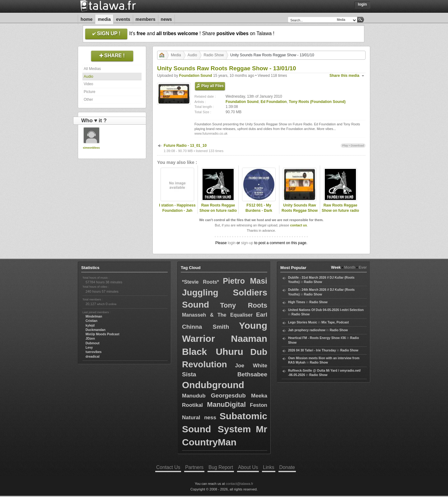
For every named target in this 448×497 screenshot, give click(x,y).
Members (146, 19)
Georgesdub (228, 395)
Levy (89, 348)
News (166, 19)
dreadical (93, 357)
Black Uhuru (213, 352)
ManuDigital (226, 404)
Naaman (249, 339)
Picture (89, 92)
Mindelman (94, 316)
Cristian (91, 321)
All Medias (92, 69)
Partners (194, 467)
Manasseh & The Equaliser (217, 315)
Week (336, 267)
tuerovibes (94, 352)
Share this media (344, 76)
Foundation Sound (196, 76)
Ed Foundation (274, 102)
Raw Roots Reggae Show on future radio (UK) (218, 211)
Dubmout (93, 343)
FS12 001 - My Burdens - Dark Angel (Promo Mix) (259, 211)
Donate (287, 467)
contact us (298, 225)
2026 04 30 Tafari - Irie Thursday (312, 350)
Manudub (194, 396)
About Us (248, 467)
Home (86, 19)
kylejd (90, 325)
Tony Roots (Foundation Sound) (317, 102)
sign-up (247, 243)
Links (268, 467)
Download (357, 145)
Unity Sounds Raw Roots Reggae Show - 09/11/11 (300, 211)
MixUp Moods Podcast (103, 334)
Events (123, 19)
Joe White (251, 366)
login (232, 243)
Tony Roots (244, 305)
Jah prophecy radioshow (307, 330)
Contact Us (168, 467)
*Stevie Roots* (201, 282)
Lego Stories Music (303, 322)
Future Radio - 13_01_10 (185, 146)
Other (88, 100)
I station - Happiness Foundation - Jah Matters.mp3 (177, 211)
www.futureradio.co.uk (211, 133)
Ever (363, 267)
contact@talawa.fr (240, 484)
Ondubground (213, 385)
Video (88, 84)
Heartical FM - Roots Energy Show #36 (317, 338)
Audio (89, 77)
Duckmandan (96, 330)
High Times (297, 302)
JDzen (90, 339)
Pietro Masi (245, 281)
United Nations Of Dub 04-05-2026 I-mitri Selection (326, 310)
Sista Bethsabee (225, 374)
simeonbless (91, 148)
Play (345, 145)
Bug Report (221, 467)
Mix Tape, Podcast (335, 322)
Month (350, 267)
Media (104, 19)
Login (362, 4)
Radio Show (214, 55)
